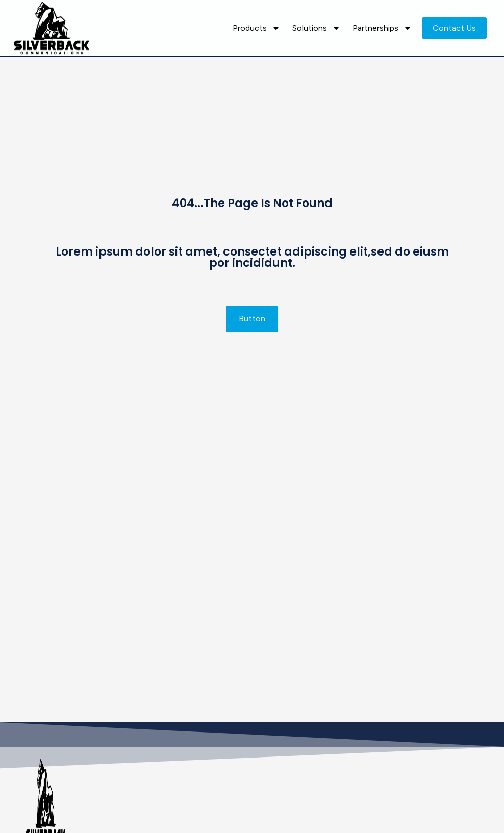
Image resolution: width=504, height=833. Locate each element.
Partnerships (382, 28)
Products (256, 28)
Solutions (316, 28)
